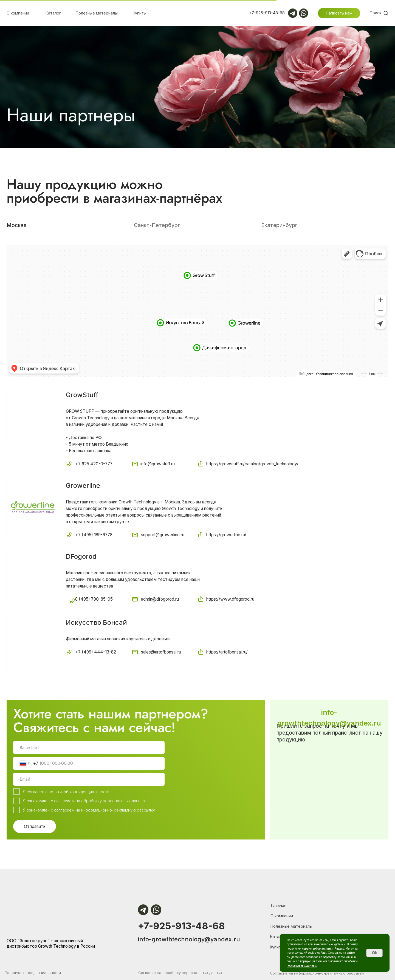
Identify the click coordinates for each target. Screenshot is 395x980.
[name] (89, 747)
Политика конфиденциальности (33, 973)
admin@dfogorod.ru (160, 599)
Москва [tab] (17, 225)
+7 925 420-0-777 (94, 464)
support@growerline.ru (163, 535)
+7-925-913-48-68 (181, 926)
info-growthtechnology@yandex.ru (189, 939)
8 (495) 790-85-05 (94, 599)
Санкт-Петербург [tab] (157, 225)
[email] (89, 779)
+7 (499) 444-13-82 (96, 652)
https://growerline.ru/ (226, 535)
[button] (339, 13)
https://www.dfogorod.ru (230, 599)
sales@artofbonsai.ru (161, 652)
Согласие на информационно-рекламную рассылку (317, 973)
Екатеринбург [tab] (279, 225)
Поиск (376, 13)
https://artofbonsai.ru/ (227, 652)
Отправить (35, 826)
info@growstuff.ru (158, 464)
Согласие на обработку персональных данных (180, 973)
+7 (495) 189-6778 (94, 535)
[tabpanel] (198, 458)
